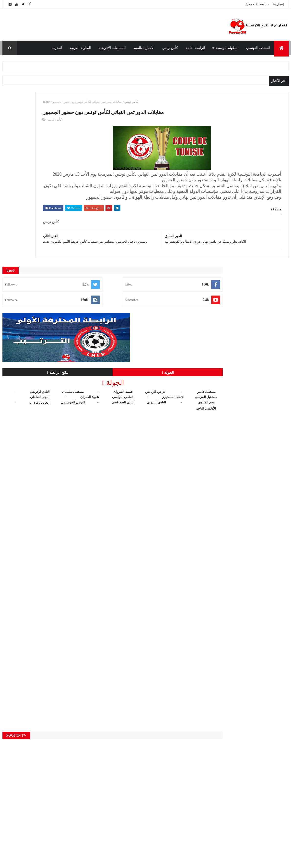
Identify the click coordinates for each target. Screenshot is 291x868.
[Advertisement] (106, 25)
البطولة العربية (80, 48)
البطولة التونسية (227, 48)
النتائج (104, 821)
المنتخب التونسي (258, 48)
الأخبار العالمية (144, 48)
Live (104, 763)
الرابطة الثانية (195, 48)
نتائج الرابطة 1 (24, 198)
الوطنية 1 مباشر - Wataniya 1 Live (222, 791)
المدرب (57, 48)
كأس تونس (170, 48)
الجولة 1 (69, 198)
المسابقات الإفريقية (113, 48)
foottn (112, 102)
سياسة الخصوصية (257, 4)
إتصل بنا (278, 4)
